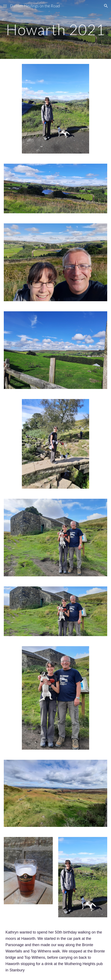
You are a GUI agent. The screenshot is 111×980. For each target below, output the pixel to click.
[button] (5, 6)
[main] (55, 30)
